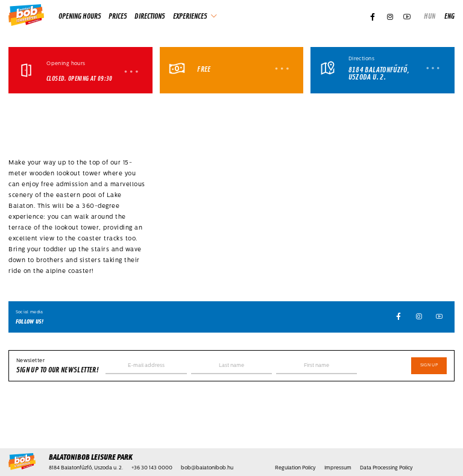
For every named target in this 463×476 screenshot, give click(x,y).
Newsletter (30, 361)
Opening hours (80, 16)
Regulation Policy (295, 468)
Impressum (338, 468)
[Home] (26, 16)
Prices (118, 16)
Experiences (190, 16)
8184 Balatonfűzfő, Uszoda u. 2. (379, 74)
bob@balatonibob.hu (207, 468)
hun (430, 16)
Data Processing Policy (386, 468)
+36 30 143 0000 (152, 468)
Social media (30, 312)
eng (449, 16)
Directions (150, 16)
